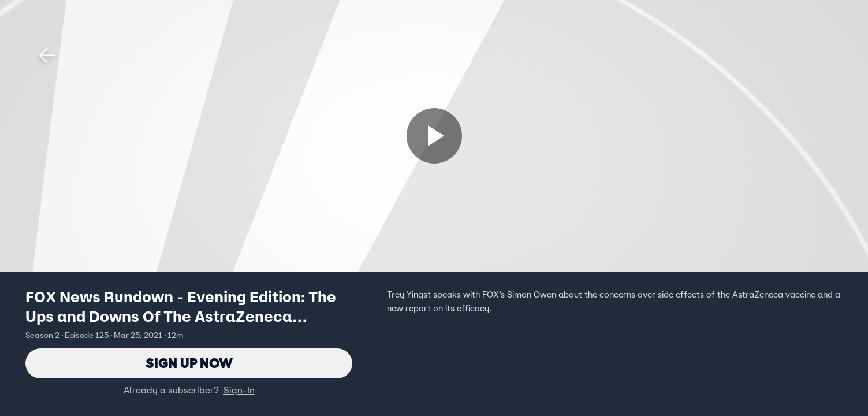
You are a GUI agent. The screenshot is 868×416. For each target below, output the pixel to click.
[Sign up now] (434, 136)
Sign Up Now (189, 363)
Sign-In (239, 390)
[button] (47, 55)
